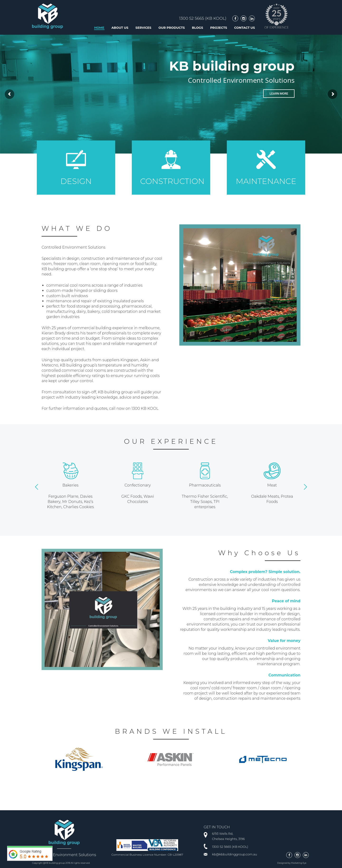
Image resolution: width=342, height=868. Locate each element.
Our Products (172, 28)
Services (143, 28)
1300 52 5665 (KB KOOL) (203, 18)
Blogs (197, 28)
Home (99, 28)
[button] (37, 487)
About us (120, 28)
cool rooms (80, 285)
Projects (219, 28)
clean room (271, 688)
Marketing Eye (299, 863)
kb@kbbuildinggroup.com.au (235, 854)
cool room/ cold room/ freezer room (223, 688)
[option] (70, 486)
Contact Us (245, 28)
